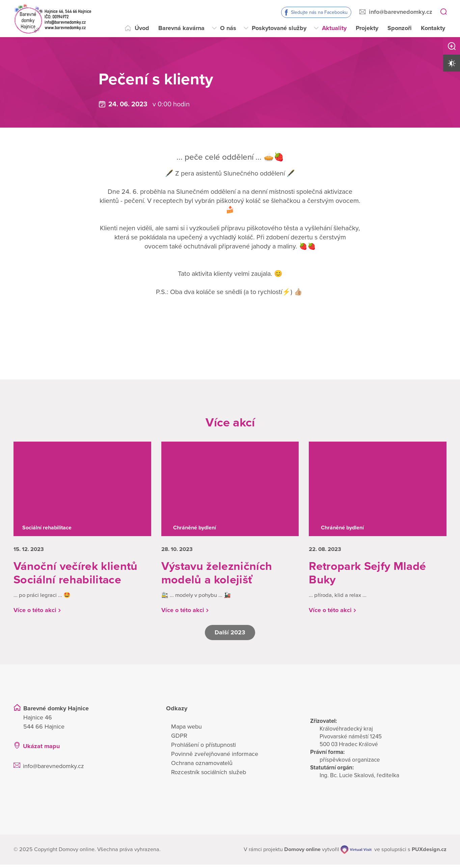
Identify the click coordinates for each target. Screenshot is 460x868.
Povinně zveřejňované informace (215, 757)
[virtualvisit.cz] (357, 853)
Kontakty (433, 28)
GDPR (179, 739)
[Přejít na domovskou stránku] (52, 19)
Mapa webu (186, 730)
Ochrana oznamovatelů (202, 766)
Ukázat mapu (41, 749)
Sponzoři (400, 28)
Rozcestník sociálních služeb (209, 775)
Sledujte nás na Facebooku (319, 12)
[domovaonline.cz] (302, 853)
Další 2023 (230, 636)
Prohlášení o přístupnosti (204, 748)
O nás (228, 28)
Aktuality (334, 28)
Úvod (142, 28)
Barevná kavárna (181, 28)
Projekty (367, 28)
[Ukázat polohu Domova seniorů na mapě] (123, 750)
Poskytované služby (279, 28)
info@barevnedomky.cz (401, 12)
